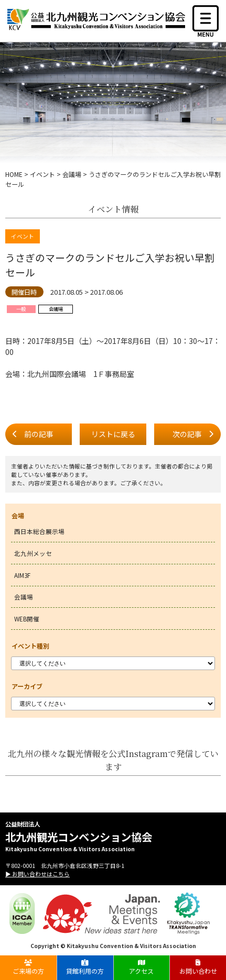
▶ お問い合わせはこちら (37, 874)
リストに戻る (113, 434)
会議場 (24, 597)
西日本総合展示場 (39, 531)
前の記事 (39, 434)
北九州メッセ (33, 553)
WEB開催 (27, 619)
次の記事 (187, 434)
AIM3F (22, 575)
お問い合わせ (198, 967)
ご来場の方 (28, 967)
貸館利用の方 (85, 967)
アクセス (141, 967)
